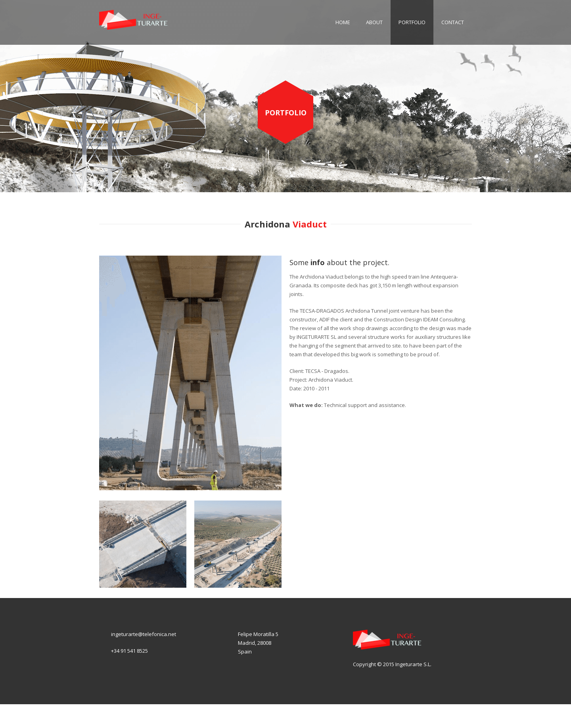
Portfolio (412, 22)
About (374, 22)
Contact (453, 22)
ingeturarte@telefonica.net (144, 634)
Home (343, 22)
